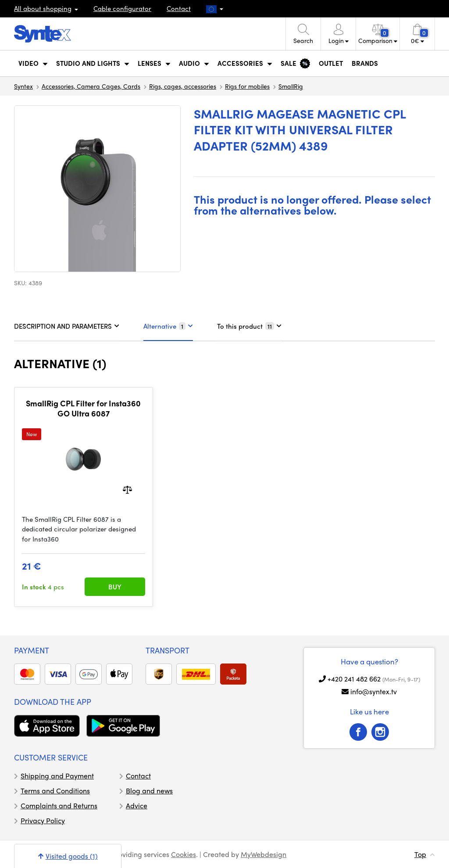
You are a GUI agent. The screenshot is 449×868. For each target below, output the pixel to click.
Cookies (184, 854)
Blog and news (149, 791)
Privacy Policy (43, 820)
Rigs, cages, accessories (183, 86)
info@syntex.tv (374, 691)
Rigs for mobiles (247, 86)
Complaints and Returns (59, 805)
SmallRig (291, 86)
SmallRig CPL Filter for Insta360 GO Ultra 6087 (83, 408)
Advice (137, 805)
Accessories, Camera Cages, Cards (91, 86)
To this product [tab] (249, 326)
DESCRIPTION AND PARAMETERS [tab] (67, 326)
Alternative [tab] (168, 326)
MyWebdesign (264, 854)
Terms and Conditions (55, 791)
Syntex (23, 86)
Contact (179, 8)
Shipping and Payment (57, 776)
